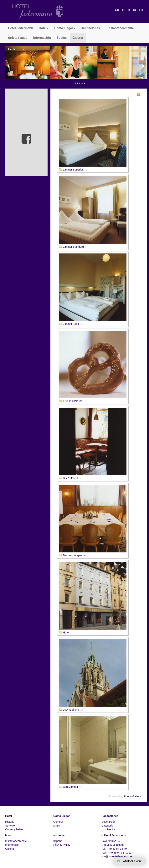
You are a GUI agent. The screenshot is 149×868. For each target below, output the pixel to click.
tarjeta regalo (18, 38)
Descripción (108, 822)
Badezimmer (71, 787)
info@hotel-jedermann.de (117, 856)
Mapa (57, 826)
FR (141, 10)
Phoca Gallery (132, 796)
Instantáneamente (121, 28)
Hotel (66, 632)
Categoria (107, 826)
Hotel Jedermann (21, 28)
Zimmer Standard (73, 247)
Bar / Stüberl (70, 478)
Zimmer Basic (71, 324)
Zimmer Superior (73, 170)
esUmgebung (71, 710)
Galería (78, 38)
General (58, 822)
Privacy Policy (62, 845)
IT (130, 10)
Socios (62, 38)
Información (42, 38)
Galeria (10, 849)
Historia (10, 822)
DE (117, 10)
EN (124, 10)
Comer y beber (14, 829)
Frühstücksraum (73, 401)
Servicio (10, 826)
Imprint (57, 841)
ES (135, 10)
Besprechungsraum (75, 555)
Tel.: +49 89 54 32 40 (114, 849)
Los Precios (108, 829)
